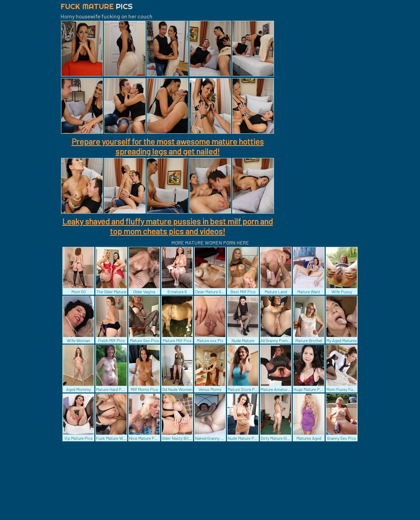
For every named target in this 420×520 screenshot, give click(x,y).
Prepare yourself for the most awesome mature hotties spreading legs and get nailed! (168, 146)
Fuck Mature (97, 6)
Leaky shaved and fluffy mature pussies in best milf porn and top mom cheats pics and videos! (168, 226)
